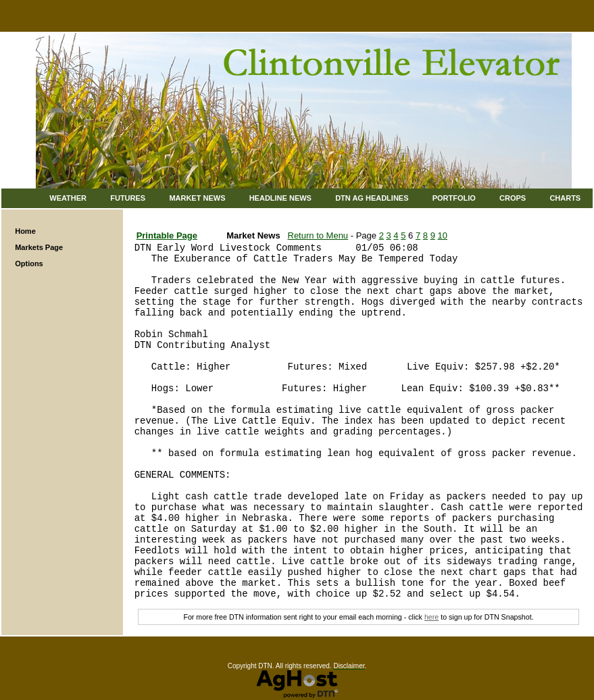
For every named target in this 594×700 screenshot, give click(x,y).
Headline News (280, 198)
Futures (128, 198)
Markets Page (39, 247)
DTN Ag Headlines (372, 198)
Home (25, 231)
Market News (197, 198)
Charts (565, 198)
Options (29, 264)
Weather (68, 198)
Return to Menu (318, 235)
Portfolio (454, 198)
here (431, 617)
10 (443, 235)
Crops (513, 198)
